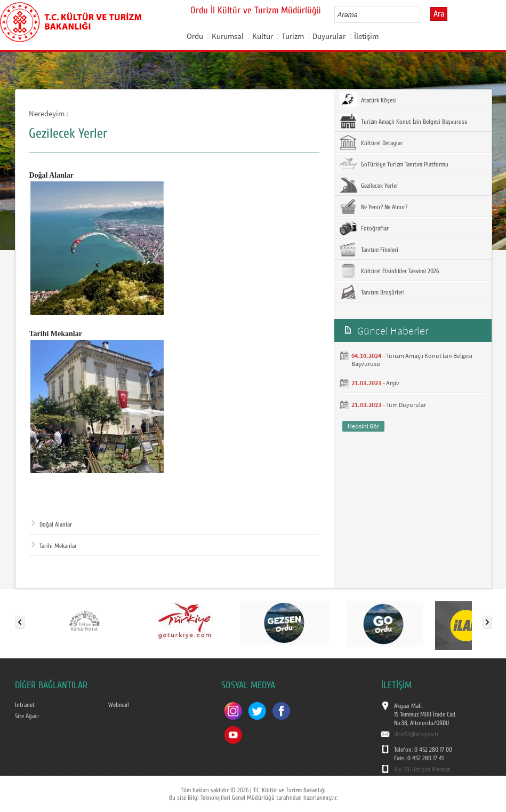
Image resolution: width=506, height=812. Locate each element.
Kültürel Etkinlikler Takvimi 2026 (389, 270)
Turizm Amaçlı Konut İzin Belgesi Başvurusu (404, 121)
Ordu (195, 36)
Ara (439, 14)
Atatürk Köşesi (368, 100)
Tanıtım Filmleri (369, 249)
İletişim (366, 36)
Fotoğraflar (364, 228)
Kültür (263, 36)
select (423, 14)
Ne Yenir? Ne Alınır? (374, 206)
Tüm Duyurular (406, 405)
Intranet (25, 705)
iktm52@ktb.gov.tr (416, 734)
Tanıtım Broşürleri (372, 292)
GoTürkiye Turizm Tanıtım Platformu (394, 164)
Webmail (119, 705)
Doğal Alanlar (52, 524)
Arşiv (393, 383)
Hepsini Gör (363, 426)
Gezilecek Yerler (369, 185)
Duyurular (329, 36)
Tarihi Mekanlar (54, 546)
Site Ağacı (27, 716)
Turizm (293, 36)
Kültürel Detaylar (371, 142)
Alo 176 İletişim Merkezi (422, 769)
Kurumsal (228, 36)
